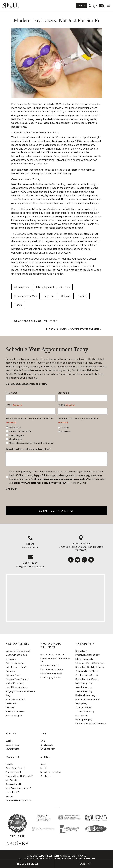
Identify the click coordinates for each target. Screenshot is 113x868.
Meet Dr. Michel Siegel (16, 655)
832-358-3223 (19, 384)
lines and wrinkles (81, 209)
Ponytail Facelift (13, 772)
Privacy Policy (34, 864)
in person (66, 431)
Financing (10, 671)
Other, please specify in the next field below (31, 443)
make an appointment (34, 274)
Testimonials (12, 703)
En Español (11, 659)
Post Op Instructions (15, 712)
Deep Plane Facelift (15, 768)
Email (14, 405)
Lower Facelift (12, 792)
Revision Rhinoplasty (85, 695)
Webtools (68, 861)
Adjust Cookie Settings (73, 864)
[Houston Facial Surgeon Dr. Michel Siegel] (10, 6)
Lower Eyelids (12, 749)
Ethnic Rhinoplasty (85, 659)
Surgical (82, 296)
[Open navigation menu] (108, 6)
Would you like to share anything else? (28, 449)
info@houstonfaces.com (30, 566)
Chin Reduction (48, 749)
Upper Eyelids (12, 745)
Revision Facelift (14, 784)
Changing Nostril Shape (87, 671)
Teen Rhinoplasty (84, 691)
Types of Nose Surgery (17, 679)
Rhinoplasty (15, 428)
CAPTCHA (12, 489)
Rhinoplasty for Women (87, 679)
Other (43, 764)
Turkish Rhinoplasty (85, 712)
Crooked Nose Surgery (87, 675)
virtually (65, 428)
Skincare (66, 296)
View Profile (17, 836)
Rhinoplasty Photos (50, 666)
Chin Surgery (16, 439)
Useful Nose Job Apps (17, 687)
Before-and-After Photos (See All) (55, 660)
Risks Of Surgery (14, 715)
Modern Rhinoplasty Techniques (91, 724)
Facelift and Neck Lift (20, 431)
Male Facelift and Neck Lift (18, 788)
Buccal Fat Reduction (51, 772)
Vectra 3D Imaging (14, 683)
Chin (43, 741)
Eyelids (9, 741)
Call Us (81, 6)
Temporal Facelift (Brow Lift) (19, 776)
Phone (66, 405)
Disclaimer (51, 864)
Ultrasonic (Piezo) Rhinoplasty (90, 663)
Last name (63, 393)
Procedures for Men (25, 296)
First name (11, 393)
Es (96, 6)
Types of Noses (13, 675)
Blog (8, 695)
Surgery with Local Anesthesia (20, 691)
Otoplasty (45, 776)
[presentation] (28, 498)
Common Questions (15, 663)
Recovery (49, 296)
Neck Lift (10, 796)
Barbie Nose (82, 715)
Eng (101, 6)
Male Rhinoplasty (84, 683)
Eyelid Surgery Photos (51, 674)
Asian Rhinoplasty (84, 687)
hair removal (57, 238)
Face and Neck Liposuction (19, 800)
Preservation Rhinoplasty (88, 655)
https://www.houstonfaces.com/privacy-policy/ (62, 479)
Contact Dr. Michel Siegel (18, 651)
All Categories (22, 287)
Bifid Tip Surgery (84, 720)
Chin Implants (47, 745)
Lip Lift (44, 768)
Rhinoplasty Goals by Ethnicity (90, 667)
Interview (10, 707)
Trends (18, 305)
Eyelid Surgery (16, 435)
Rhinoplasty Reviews (16, 699)
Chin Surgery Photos (50, 678)
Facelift (9, 764)
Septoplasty (81, 703)
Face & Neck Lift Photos (52, 669)
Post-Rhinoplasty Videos (53, 655)
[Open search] (90, 6)
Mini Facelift (11, 780)
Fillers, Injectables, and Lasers (53, 287)
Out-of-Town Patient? (16, 667)
